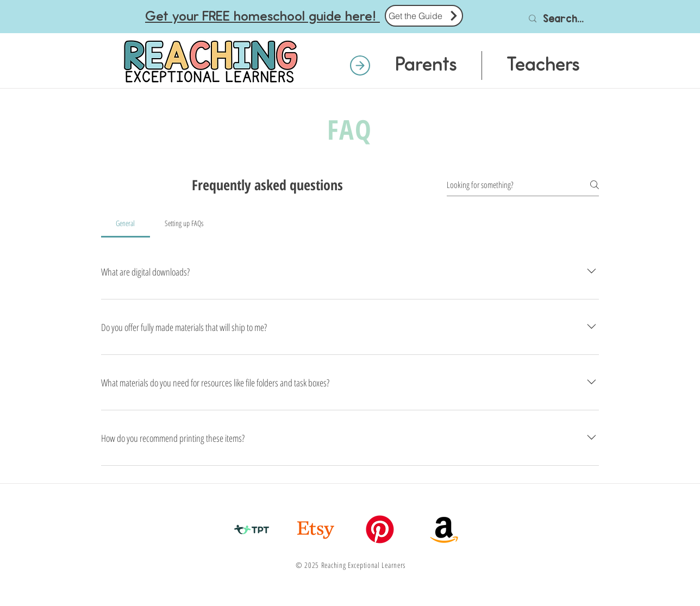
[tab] (126, 223)
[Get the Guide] (424, 16)
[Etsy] (316, 529)
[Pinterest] (380, 529)
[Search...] (565, 19)
